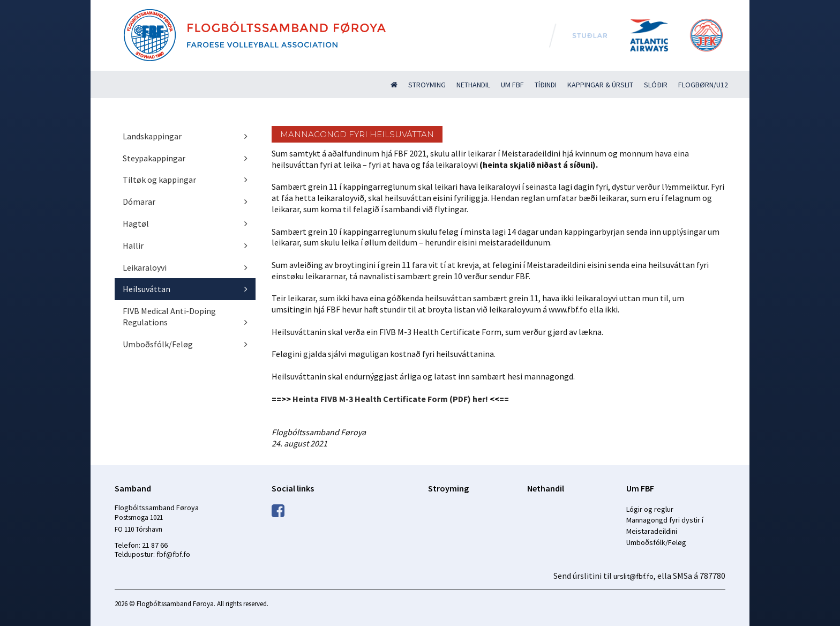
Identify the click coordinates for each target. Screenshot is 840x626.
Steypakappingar (154, 158)
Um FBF (512, 85)
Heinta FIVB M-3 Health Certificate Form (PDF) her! (390, 399)
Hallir (133, 245)
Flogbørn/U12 (703, 85)
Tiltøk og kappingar (159, 180)
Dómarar (139, 202)
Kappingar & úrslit (600, 85)
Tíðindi (546, 85)
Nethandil (473, 85)
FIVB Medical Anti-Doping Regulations (169, 316)
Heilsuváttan (147, 289)
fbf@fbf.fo (173, 554)
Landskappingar (152, 136)
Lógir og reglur (650, 509)
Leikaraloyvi (145, 267)
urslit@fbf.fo (633, 576)
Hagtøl (136, 223)
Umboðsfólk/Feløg (158, 344)
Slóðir (656, 85)
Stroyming (427, 85)
